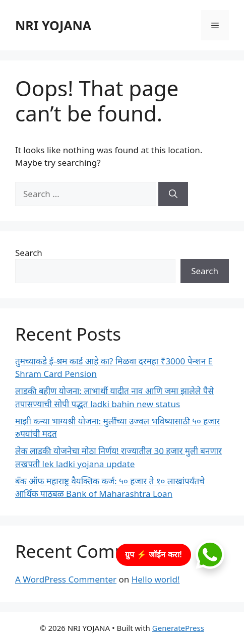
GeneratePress (178, 628)
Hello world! (156, 579)
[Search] (173, 194)
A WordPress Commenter (66, 579)
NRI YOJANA (53, 25)
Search (29, 253)
